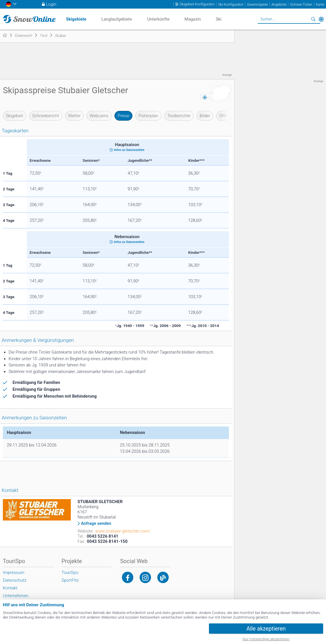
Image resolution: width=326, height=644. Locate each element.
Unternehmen (16, 596)
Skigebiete (76, 19)
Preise (123, 116)
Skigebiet (15, 116)
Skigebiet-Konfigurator (197, 4)
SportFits (70, 580)
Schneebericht (46, 116)
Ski (219, 19)
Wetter (74, 116)
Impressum (14, 573)
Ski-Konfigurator (231, 4)
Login (51, 4)
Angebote (279, 4)
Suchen (313, 19)
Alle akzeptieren (266, 629)
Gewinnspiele (257, 4)
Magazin (193, 19)
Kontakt (10, 588)
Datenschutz (15, 580)
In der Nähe (321, 19)
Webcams (99, 116)
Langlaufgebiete (117, 19)
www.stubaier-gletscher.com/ (123, 531)
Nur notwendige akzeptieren (266, 639)
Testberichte (179, 116)
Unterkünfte (158, 19)
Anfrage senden (96, 524)
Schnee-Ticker (301, 4)
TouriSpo (70, 573)
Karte (320, 4)
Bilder (205, 116)
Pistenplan (148, 116)
